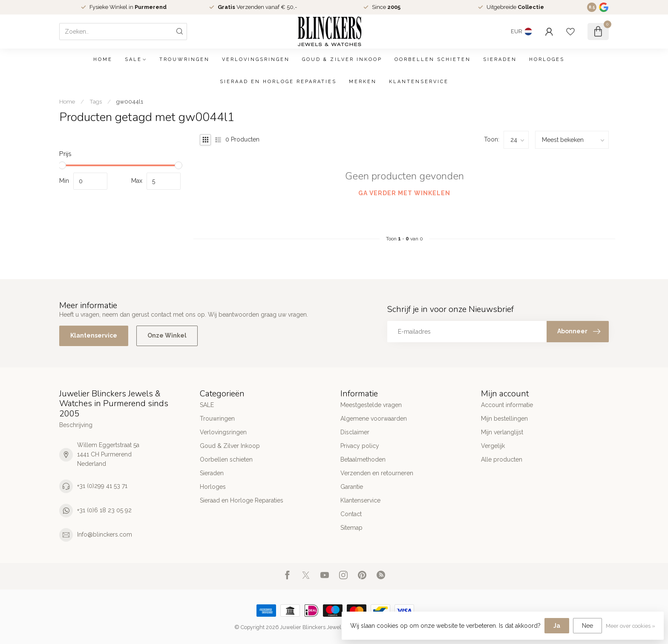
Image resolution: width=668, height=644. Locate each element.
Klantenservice (419, 82)
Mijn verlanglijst (502, 432)
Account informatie (507, 405)
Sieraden (500, 59)
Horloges (547, 59)
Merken (363, 82)
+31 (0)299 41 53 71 (102, 486)
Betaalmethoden (363, 459)
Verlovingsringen (256, 59)
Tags (96, 101)
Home (103, 59)
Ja (557, 626)
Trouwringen (184, 59)
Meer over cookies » (631, 626)
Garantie (352, 487)
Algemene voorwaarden (374, 419)
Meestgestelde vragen (371, 405)
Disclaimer (355, 432)
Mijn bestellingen (504, 419)
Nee (587, 626)
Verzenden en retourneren (377, 473)
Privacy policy (360, 446)
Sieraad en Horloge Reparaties (278, 82)
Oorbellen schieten (433, 59)
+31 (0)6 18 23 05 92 (104, 510)
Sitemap (351, 528)
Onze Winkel (167, 335)
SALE (133, 59)
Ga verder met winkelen (404, 193)
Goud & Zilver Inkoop (342, 59)
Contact (351, 514)
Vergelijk (493, 446)
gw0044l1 (130, 101)
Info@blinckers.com (105, 534)
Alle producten (502, 459)
